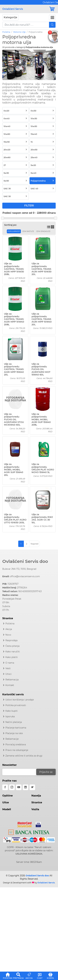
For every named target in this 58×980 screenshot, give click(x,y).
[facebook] (5, 787)
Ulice (6, 802)
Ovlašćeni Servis (13, 9)
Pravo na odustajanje (17, 750)
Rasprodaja (11, 640)
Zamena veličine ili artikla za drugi (24, 756)
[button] (8, 975)
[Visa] (37, 824)
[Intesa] (29, 832)
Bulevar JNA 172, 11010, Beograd (19, 569)
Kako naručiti (13, 652)
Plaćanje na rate (14, 733)
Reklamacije (12, 739)
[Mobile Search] (52, 25)
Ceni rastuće (28, 231)
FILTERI (29, 206)
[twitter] (32, 787)
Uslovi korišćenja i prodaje (20, 700)
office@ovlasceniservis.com (25, 576)
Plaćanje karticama (16, 728)
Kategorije (10, 17)
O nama (10, 663)
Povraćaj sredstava (16, 744)
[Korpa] (52, 9)
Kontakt (10, 685)
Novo (8, 635)
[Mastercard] (25, 824)
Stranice (37, 802)
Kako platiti (12, 657)
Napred (34, 544)
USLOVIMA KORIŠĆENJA (29, 854)
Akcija (9, 629)
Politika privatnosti (16, 705)
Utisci (9, 674)
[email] (21, 772)
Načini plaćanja (14, 722)
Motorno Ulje (19, 32)
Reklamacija (12, 680)
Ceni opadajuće (43, 231)
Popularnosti (14, 231)
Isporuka (10, 716)
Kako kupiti (12, 711)
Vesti (8, 668)
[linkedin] (26, 787)
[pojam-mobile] (26, 25)
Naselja (36, 796)
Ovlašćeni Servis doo (25, 561)
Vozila (35, 809)
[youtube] (19, 787)
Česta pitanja (12, 646)
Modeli (7, 809)
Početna (6, 32)
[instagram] (12, 787)
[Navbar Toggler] (52, 18)
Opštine (8, 796)
